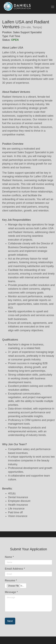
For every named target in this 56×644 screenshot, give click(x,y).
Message (11, 592)
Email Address (15, 569)
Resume (11, 580)
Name (9, 557)
